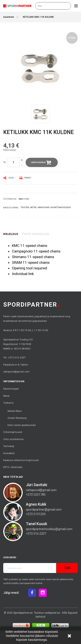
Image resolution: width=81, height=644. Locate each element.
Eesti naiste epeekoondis (22, 425)
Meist (6, 396)
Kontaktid (9, 453)
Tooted (25, 207)
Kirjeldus (11, 234)
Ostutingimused (13, 432)
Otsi (67, 6)
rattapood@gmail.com (16, 372)
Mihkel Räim (15, 411)
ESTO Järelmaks (13, 467)
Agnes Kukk (36, 504)
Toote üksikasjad (36, 234)
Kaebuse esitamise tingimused (21, 460)
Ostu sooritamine (13, 439)
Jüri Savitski (37, 485)
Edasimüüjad (11, 389)
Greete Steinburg (17, 418)
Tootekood (10, 199)
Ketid (33, 207)
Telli (67, 568)
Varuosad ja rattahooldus (54, 207)
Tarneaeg (9, 446)
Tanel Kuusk (37, 524)
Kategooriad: (11, 208)
